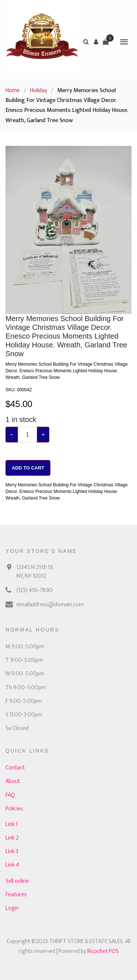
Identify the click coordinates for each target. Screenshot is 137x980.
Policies (14, 809)
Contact (15, 768)
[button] (96, 42)
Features (16, 895)
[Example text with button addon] (28, 435)
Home (13, 91)
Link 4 (12, 865)
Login (12, 908)
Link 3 (12, 851)
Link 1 (12, 824)
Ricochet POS (103, 951)
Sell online (17, 881)
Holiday (39, 91)
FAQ (10, 795)
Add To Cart (28, 468)
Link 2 (12, 838)
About (13, 781)
